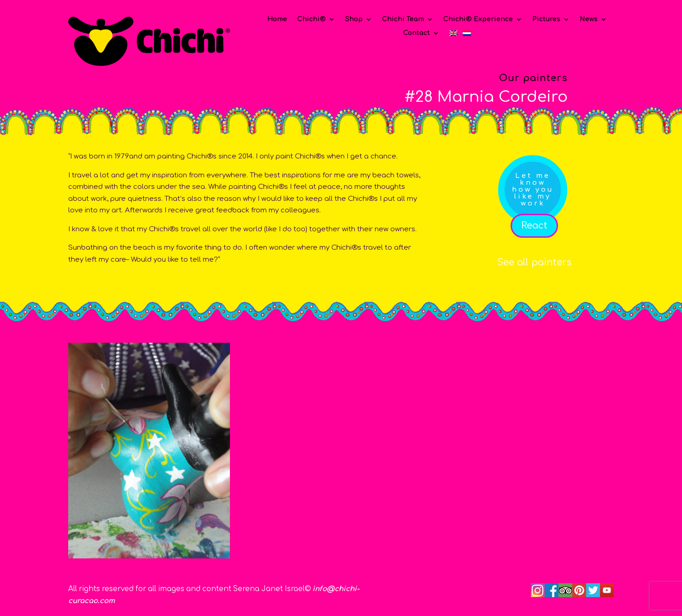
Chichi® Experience (478, 19)
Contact (417, 33)
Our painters (533, 78)
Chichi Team (403, 19)
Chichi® (312, 19)
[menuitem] (453, 35)
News (589, 19)
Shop (354, 19)
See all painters (534, 262)
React (534, 226)
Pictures (546, 19)
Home (277, 19)
